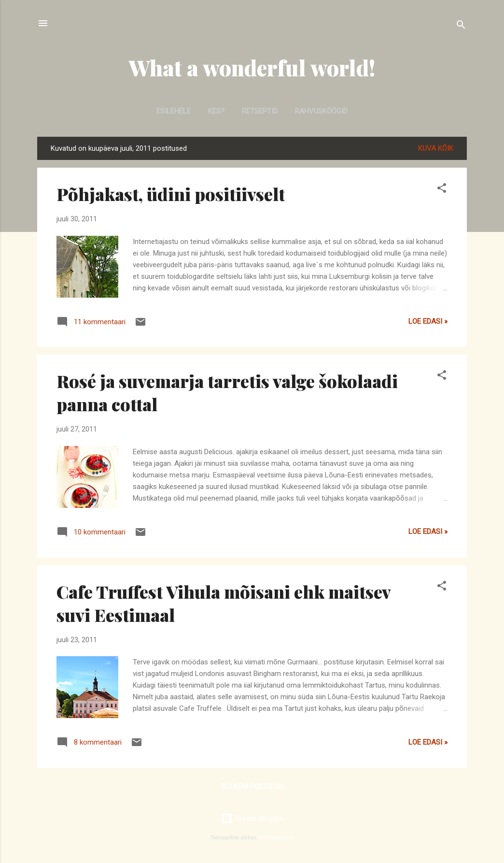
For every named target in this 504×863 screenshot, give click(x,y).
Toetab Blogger (252, 819)
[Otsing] (461, 26)
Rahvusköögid (321, 111)
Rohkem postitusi (252, 787)
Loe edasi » (428, 321)
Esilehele (174, 111)
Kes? (216, 111)
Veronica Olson (277, 838)
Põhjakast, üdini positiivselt (171, 194)
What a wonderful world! (252, 67)
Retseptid (260, 111)
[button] (442, 190)
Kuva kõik (436, 148)
